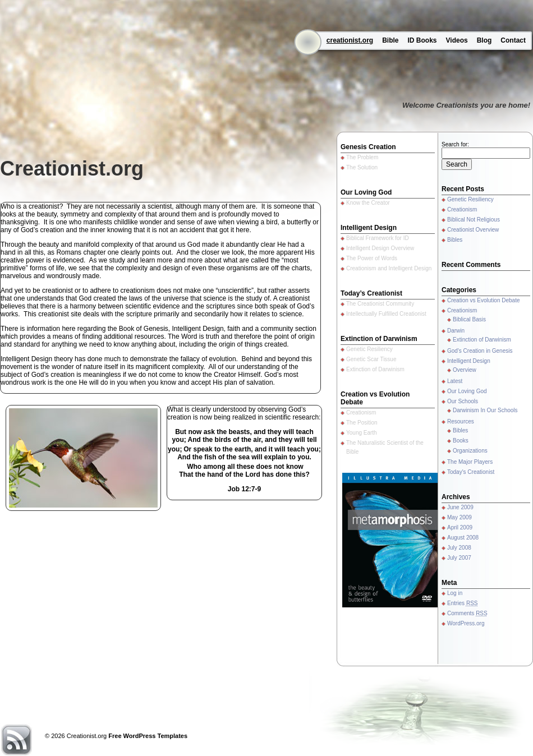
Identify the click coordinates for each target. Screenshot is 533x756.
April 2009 (460, 527)
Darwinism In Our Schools (485, 410)
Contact (513, 40)
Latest (455, 381)
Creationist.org (72, 169)
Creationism (462, 209)
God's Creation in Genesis (480, 351)
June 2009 (460, 507)
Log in (455, 593)
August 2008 (463, 538)
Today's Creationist (471, 472)
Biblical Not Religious (474, 220)
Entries (462, 603)
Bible (390, 40)
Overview (465, 370)
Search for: (455, 144)
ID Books (422, 40)
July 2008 (459, 548)
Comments (467, 613)
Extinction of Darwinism (482, 340)
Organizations (470, 451)
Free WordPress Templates (148, 736)
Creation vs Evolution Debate (484, 300)
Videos (457, 40)
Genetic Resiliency (470, 199)
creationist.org (350, 40)
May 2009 (460, 517)
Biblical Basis (469, 319)
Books (461, 441)
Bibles (455, 240)
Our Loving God (467, 391)
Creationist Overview (473, 230)
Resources (461, 421)
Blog (484, 40)
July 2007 (459, 558)
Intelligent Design (469, 361)
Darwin (456, 331)
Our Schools (463, 401)
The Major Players (470, 462)
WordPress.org (466, 623)
